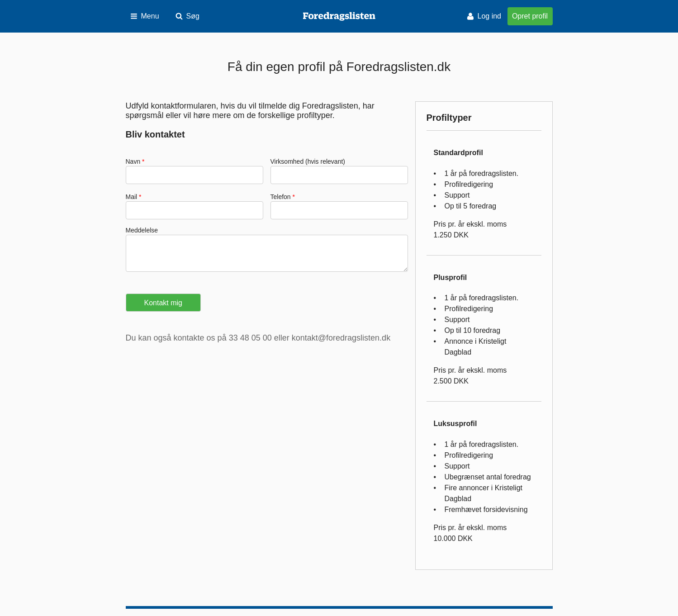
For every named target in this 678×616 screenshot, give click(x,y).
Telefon (282, 197)
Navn (134, 161)
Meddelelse (142, 230)
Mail (133, 197)
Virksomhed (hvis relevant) (308, 161)
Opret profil (530, 16)
